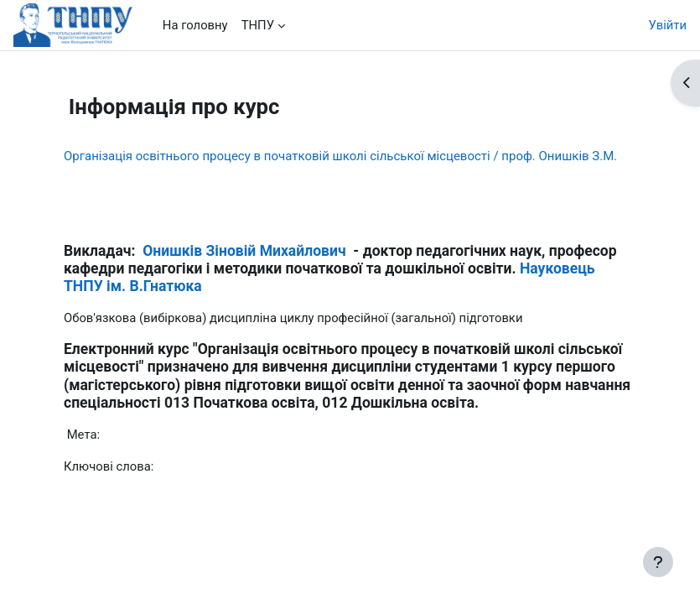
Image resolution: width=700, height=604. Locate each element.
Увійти (668, 25)
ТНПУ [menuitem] (258, 25)
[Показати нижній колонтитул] (658, 562)
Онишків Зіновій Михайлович (244, 251)
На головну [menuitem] (195, 25)
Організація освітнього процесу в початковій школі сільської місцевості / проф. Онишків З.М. (340, 156)
